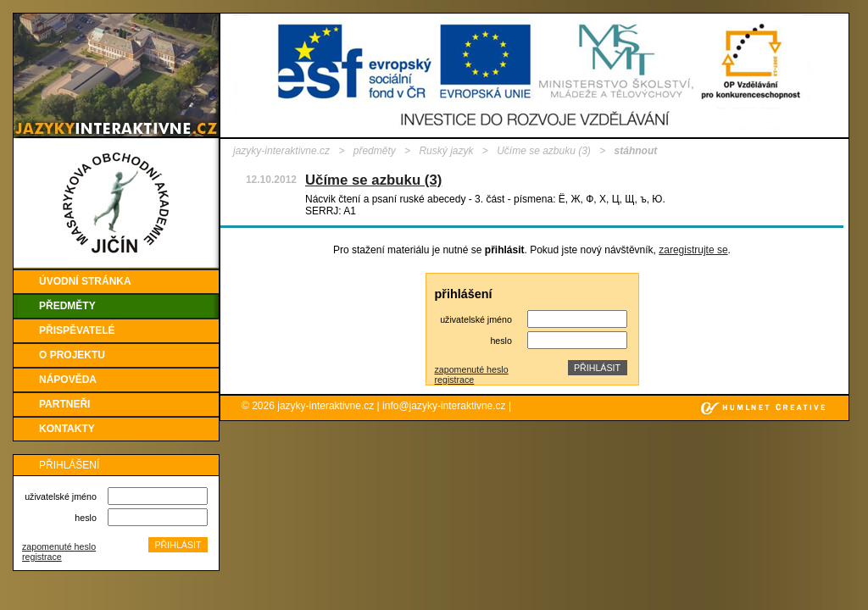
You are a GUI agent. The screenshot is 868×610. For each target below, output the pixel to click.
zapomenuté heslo (59, 546)
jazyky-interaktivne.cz (281, 151)
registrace (42, 557)
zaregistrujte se (693, 250)
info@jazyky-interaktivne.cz (444, 406)
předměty (375, 151)
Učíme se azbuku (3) (544, 151)
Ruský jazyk (446, 151)
